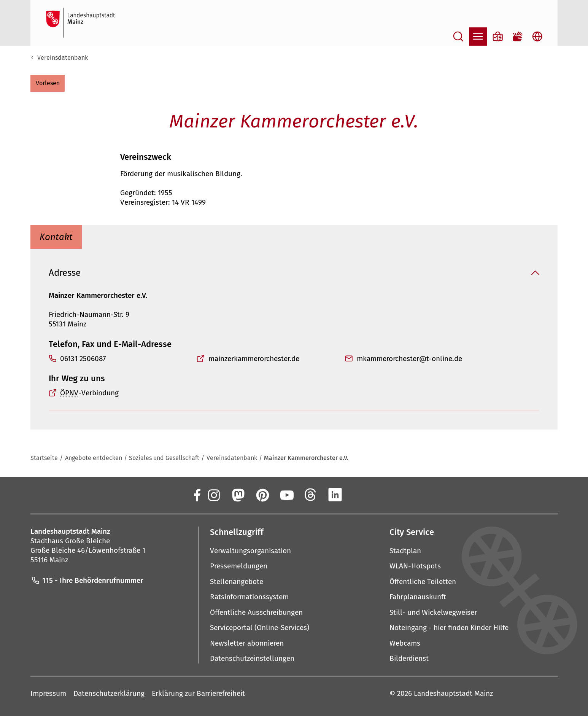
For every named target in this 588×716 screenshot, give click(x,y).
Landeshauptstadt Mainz (453, 693)
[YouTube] (286, 495)
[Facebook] (197, 495)
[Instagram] (213, 495)
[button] (48, 83)
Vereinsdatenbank (63, 58)
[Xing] (359, 495)
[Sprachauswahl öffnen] (537, 37)
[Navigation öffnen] (478, 37)
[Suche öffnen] (458, 37)
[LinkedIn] (335, 495)
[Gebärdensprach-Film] (518, 37)
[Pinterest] (262, 495)
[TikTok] (384, 495)
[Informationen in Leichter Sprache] (498, 37)
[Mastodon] (238, 495)
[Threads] (311, 495)
